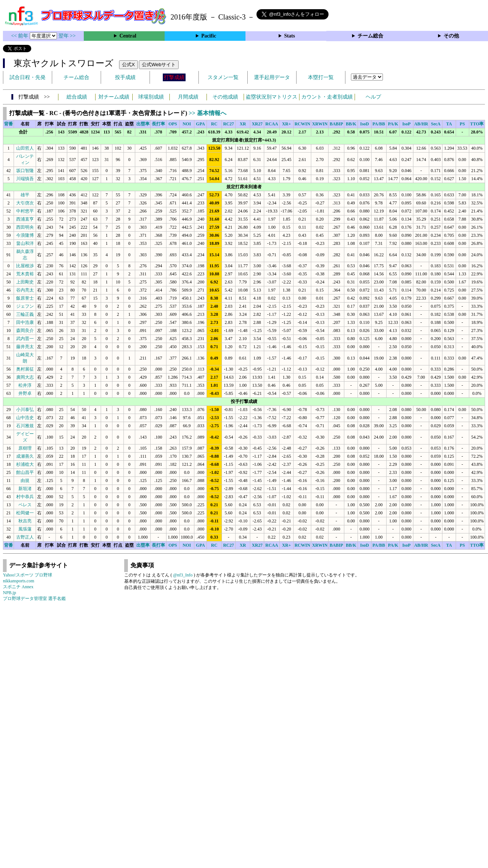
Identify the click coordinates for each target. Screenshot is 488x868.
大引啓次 (25, 203)
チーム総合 (370, 36)
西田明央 (25, 227)
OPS (173, 124)
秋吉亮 (25, 521)
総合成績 (77, 97)
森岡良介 (25, 331)
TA (449, 124)
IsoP (407, 124)
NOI (187, 124)
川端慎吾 (25, 179)
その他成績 (225, 97)
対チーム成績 (114, 97)
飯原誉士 (25, 298)
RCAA (272, 124)
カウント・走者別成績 (327, 97)
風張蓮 (25, 529)
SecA (436, 124)
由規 (25, 481)
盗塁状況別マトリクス (272, 97)
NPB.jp (10, 593)
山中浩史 (25, 418)
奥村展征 (25, 369)
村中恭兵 (25, 497)
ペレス (25, 505)
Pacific (209, 36)
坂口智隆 (25, 171)
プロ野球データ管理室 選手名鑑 (34, 599)
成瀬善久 (25, 456)
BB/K (351, 124)
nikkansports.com (19, 581)
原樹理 (25, 448)
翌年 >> (67, 36)
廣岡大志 (25, 377)
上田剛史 (25, 282)
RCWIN (302, 124)
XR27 (257, 124)
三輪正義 (25, 314)
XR (243, 124)
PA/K (393, 124)
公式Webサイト (159, 65)
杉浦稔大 (25, 464)
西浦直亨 (25, 219)
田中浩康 (25, 322)
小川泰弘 (25, 410)
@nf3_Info (183, 575)
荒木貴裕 (25, 274)
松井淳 (25, 385)
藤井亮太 (25, 347)
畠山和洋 (25, 243)
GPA (200, 124)
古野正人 (25, 537)
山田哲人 (25, 148)
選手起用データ (272, 77)
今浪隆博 (25, 235)
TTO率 (477, 124)
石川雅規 (25, 426)
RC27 (228, 124)
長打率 (158, 124)
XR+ (286, 124)
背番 (8, 124)
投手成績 (125, 77)
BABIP (336, 124)
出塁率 (143, 124)
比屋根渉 (25, 266)
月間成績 (188, 97)
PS (462, 124)
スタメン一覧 (223, 77)
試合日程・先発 (28, 77)
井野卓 (25, 393)
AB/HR (421, 124)
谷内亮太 (25, 290)
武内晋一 (25, 339)
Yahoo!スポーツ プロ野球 (28, 575)
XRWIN (320, 124)
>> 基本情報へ (207, 113)
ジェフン (25, 306)
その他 (451, 36)
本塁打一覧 (321, 77)
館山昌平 (25, 472)
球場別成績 (151, 97)
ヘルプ (373, 97)
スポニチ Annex (18, 587)
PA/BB (378, 124)
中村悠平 (25, 211)
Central (128, 36)
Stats (290, 36)
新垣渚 (25, 489)
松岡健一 (25, 513)
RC (214, 124)
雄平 (25, 195)
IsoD (365, 124)
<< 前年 (20, 36)
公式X (128, 65)
